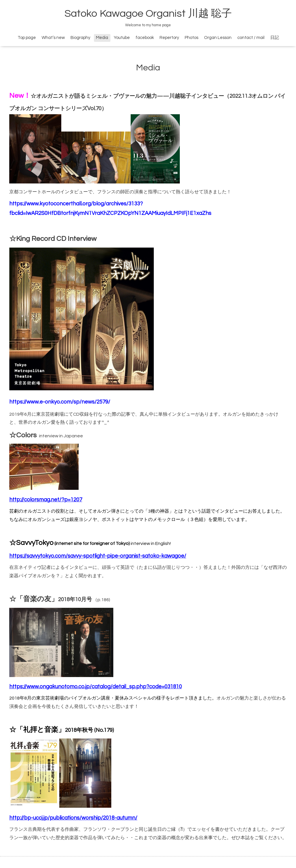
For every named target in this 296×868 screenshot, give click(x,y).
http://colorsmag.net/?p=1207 (46, 500)
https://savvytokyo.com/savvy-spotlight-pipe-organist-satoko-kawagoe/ (98, 556)
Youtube (122, 38)
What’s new (53, 38)
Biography (80, 38)
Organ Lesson (218, 38)
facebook (145, 38)
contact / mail (251, 38)
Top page (27, 38)
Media (102, 38)
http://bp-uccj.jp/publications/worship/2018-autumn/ (73, 818)
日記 (275, 38)
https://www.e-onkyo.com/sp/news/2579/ (60, 402)
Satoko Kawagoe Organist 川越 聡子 (148, 14)
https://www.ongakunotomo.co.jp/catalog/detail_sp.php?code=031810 (96, 687)
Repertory (169, 38)
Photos (192, 38)
